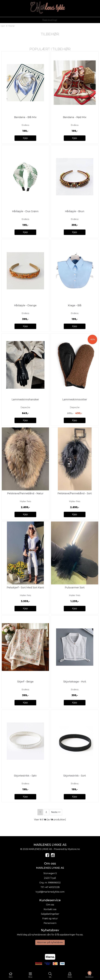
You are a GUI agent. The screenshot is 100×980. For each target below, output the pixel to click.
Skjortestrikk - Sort (75, 776)
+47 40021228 (52, 887)
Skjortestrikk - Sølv (25, 776)
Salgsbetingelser (50, 914)
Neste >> (56, 812)
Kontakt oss (50, 909)
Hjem (3, 26)
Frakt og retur (50, 919)
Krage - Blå (75, 305)
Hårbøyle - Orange (25, 305)
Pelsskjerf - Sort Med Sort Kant (25, 588)
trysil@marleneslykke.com (50, 892)
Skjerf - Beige (25, 682)
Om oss (50, 905)
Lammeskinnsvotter (75, 400)
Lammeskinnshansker (25, 400)
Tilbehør (11, 26)
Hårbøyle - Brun (75, 211)
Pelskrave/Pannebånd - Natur (25, 493)
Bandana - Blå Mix (25, 117)
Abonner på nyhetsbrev (50, 942)
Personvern (50, 923)
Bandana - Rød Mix (75, 117)
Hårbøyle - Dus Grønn (25, 211)
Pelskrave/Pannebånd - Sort (75, 493)
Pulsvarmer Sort (75, 588)
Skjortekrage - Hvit (75, 682)
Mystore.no (74, 849)
